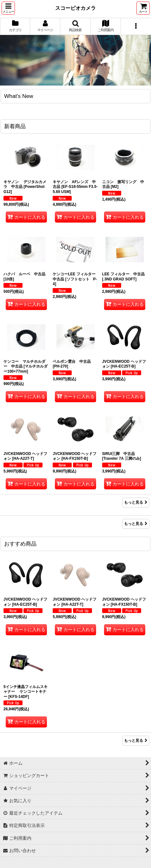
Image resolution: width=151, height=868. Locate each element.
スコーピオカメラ (75, 8)
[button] (8, 8)
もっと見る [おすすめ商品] (136, 741)
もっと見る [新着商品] (136, 502)
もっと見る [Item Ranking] (136, 524)
